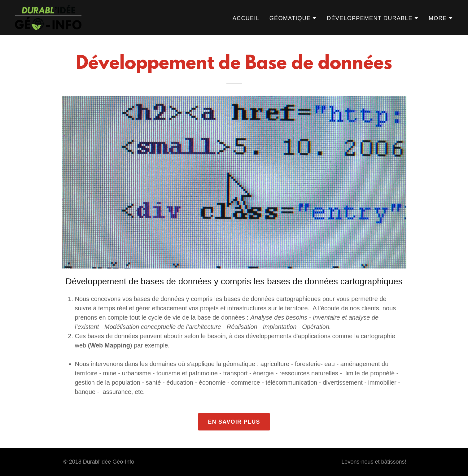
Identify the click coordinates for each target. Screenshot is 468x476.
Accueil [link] (246, 18)
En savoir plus (234, 422)
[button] (293, 18)
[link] (48, 17)
